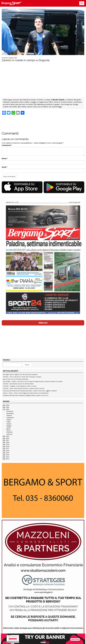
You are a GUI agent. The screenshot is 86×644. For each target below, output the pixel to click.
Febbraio (10, 432)
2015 (8, 453)
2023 (8, 436)
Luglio (9, 422)
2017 (8, 449)
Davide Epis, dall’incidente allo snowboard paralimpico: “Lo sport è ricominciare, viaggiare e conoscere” (30, 391)
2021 (8, 440)
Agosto (9, 420)
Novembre (10, 413)
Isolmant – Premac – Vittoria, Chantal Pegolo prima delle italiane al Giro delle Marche (26, 393)
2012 (8, 459)
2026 (8, 405)
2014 (8, 455)
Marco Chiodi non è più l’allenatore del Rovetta (16, 379)
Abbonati (43, 323)
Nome (4, 158)
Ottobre (9, 416)
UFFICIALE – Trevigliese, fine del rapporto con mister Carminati (20, 386)
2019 (8, 444)
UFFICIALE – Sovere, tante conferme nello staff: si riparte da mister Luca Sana (24, 389)
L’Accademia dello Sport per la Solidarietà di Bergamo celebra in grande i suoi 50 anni (26, 396)
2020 (8, 442)
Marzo (9, 430)
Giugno (9, 424)
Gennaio (9, 434)
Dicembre (10, 411)
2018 (8, 447)
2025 (8, 407)
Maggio (9, 426)
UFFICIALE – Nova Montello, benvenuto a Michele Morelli (18, 384)
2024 (7, 409)
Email (4, 167)
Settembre (10, 418)
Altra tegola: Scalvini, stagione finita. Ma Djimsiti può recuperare (20, 375)
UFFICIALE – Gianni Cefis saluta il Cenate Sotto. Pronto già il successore (22, 377)
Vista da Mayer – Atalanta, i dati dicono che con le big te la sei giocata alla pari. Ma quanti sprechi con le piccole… (33, 382)
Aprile (9, 428)
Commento (6, 145)
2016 (8, 451)
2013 (8, 457)
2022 (8, 438)
